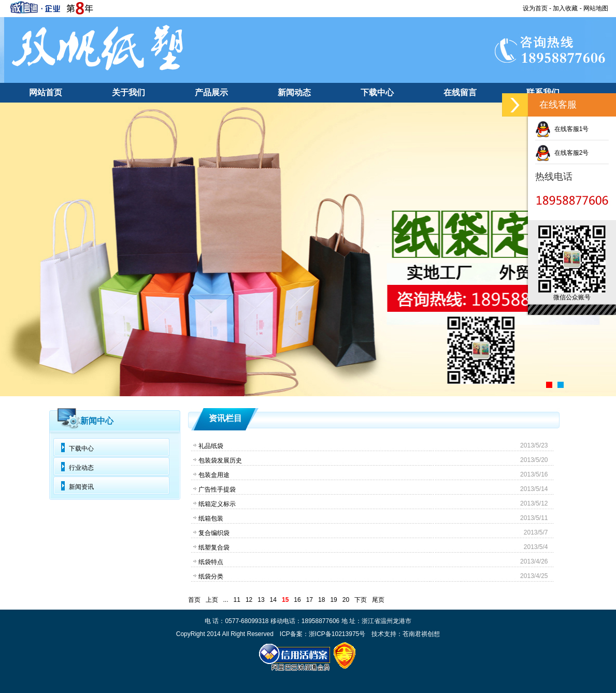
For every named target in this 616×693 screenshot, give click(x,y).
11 (237, 600)
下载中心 (377, 92)
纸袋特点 (211, 562)
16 (297, 600)
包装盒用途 (214, 475)
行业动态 (81, 468)
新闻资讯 (81, 487)
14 (273, 600)
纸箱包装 (211, 518)
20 (346, 600)
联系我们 (543, 92)
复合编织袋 (214, 533)
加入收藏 (565, 8)
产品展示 (211, 92)
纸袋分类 (211, 576)
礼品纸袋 (211, 446)
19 (333, 600)
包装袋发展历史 (220, 460)
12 (249, 600)
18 (321, 600)
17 (310, 600)
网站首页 (46, 92)
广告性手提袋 (217, 489)
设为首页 (535, 8)
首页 (194, 600)
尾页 (378, 600)
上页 (212, 600)
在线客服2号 (562, 153)
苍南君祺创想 (421, 634)
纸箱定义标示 (217, 504)
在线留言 (460, 92)
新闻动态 (294, 92)
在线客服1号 (562, 129)
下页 (361, 600)
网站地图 (596, 8)
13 (261, 600)
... (226, 600)
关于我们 (128, 92)
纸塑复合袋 (214, 547)
